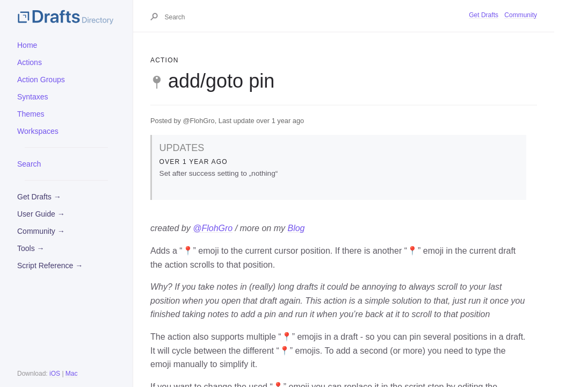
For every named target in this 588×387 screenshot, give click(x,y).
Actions (30, 62)
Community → (41, 231)
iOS (55, 374)
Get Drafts (484, 15)
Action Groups (41, 80)
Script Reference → (50, 266)
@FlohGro (213, 228)
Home (27, 45)
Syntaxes (33, 97)
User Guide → (41, 214)
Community (521, 15)
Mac (72, 374)
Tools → (31, 248)
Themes (31, 114)
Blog (296, 228)
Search (29, 164)
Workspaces (38, 131)
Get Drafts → (39, 197)
